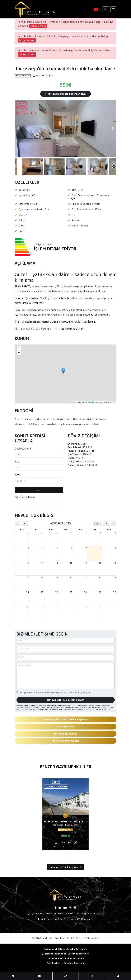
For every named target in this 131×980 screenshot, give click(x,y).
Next (113, 129)
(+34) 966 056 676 (64, 914)
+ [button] (19, 348)
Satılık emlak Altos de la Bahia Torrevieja (65, 949)
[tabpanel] (65, 815)
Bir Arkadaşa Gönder (65, 734)
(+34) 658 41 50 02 (42, 914)
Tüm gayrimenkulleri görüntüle (66, 867)
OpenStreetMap (92, 402)
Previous (18, 129)
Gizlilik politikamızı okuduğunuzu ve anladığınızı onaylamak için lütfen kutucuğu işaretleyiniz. (53, 693)
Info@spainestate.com (92, 914)
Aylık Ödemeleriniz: (25, 497)
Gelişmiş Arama (38, 26)
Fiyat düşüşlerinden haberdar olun (65, 94)
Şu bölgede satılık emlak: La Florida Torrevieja (66, 954)
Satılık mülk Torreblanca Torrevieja (65, 958)
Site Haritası (93, 938)
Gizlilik (71, 938)
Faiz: (17, 462)
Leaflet (74, 402)
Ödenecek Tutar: (24, 449)
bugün (97, 524)
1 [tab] (66, 857)
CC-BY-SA (111, 402)
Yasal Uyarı (60, 938)
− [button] (19, 353)
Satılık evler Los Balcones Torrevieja (66, 963)
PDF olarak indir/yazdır (65, 741)
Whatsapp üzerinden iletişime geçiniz (66, 719)
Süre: (18, 475)
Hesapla (39, 490)
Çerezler (80, 938)
